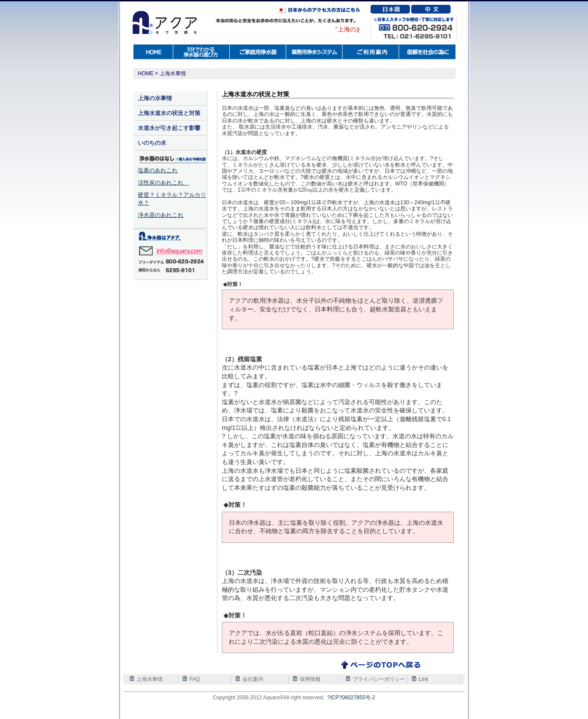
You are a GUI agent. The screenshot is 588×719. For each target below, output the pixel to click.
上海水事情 (173, 73)
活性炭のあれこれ (163, 183)
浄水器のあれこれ (161, 215)
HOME (146, 73)
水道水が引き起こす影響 (169, 128)
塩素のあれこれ (158, 170)
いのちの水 (152, 143)
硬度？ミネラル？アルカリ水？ (172, 199)
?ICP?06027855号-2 (351, 698)
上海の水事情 (155, 98)
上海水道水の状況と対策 (169, 113)
